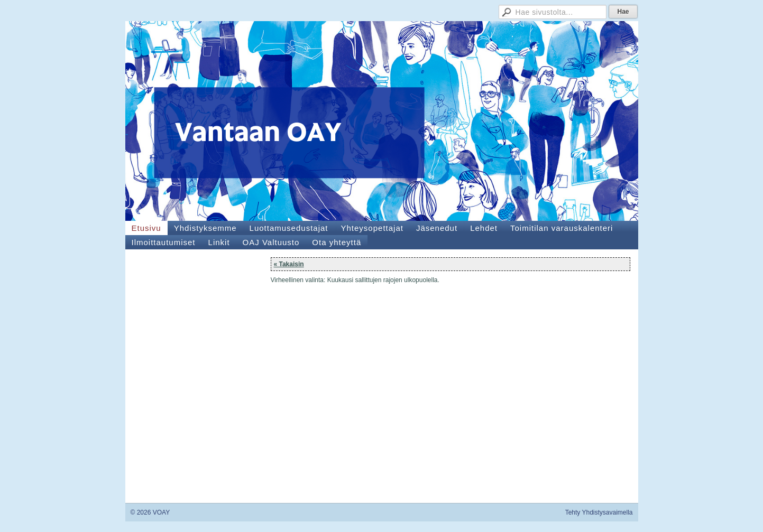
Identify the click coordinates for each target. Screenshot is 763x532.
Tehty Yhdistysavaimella (599, 512)
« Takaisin (289, 264)
